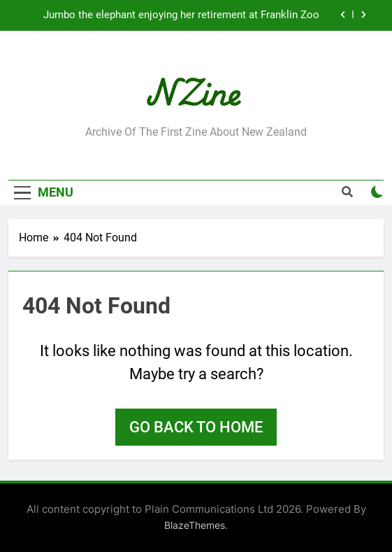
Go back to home (196, 427)
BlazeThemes (195, 525)
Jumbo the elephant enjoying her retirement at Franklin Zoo (181, 15)
